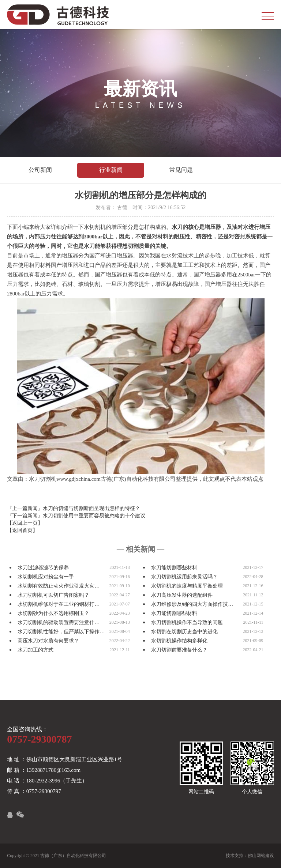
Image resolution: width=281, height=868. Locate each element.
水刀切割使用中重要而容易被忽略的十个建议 (94, 516)
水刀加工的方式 (35, 650)
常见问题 (181, 170)
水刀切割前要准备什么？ (179, 650)
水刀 (177, 227)
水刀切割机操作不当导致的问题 (187, 622)
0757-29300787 (39, 739)
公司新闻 (40, 170)
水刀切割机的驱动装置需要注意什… (59, 622)
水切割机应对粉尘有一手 (46, 577)
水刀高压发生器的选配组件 (182, 595)
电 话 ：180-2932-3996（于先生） (47, 781)
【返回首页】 (22, 530)
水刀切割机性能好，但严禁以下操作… (61, 632)
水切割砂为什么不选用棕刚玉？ (53, 613)
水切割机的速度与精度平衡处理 (187, 586)
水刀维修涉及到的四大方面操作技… (192, 604)
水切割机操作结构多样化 (179, 641)
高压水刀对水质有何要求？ (48, 641)
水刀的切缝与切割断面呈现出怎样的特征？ (91, 508)
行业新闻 (111, 170)
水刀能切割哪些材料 (174, 568)
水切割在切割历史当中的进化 (184, 632)
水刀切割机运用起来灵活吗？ (184, 577)
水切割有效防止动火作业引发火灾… (59, 586)
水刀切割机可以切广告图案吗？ (53, 595)
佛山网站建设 (261, 856)
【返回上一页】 (25, 523)
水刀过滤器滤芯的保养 (43, 568)
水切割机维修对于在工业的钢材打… (59, 604)
